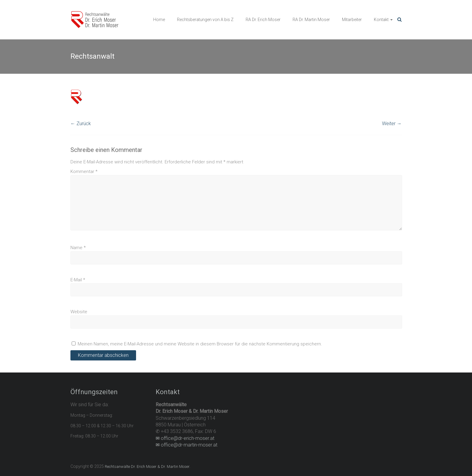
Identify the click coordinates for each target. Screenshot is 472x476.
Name (78, 248)
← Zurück (81, 124)
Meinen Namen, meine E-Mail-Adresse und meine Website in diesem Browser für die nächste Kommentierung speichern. (200, 344)
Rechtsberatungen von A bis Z (205, 20)
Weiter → (392, 124)
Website (79, 312)
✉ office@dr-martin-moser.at (186, 445)
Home (159, 20)
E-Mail (78, 280)
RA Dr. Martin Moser (311, 20)
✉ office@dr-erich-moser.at (185, 438)
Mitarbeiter (352, 20)
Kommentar (84, 172)
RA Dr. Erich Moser (263, 20)
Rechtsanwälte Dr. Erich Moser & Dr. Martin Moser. (147, 467)
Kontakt (381, 20)
